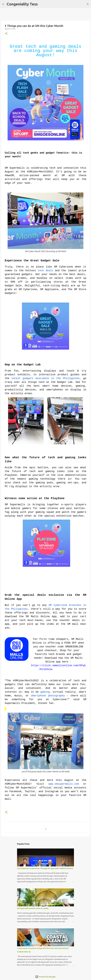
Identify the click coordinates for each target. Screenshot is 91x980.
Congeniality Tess (22, 4)
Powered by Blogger (45, 977)
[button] (6, 34)
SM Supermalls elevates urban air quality (33, 908)
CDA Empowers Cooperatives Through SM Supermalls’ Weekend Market (45, 868)
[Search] (41, 4)
